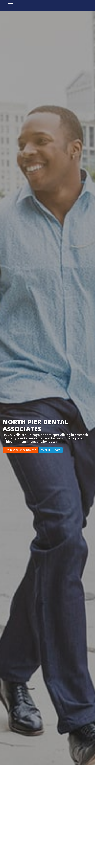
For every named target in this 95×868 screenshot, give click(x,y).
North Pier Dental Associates (47, 8)
